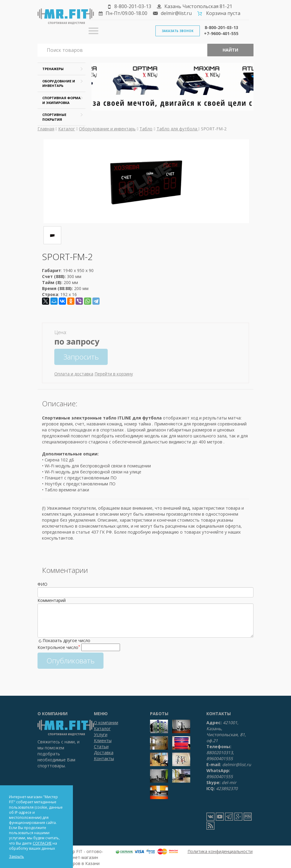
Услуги (101, 735)
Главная (46, 129)
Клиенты (103, 741)
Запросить (81, 357)
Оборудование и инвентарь (107, 129)
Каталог (67, 129)
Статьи (101, 747)
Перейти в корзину (114, 374)
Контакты (104, 758)
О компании (106, 723)
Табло (146, 129)
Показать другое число (66, 640)
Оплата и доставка (74, 374)
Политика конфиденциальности (220, 851)
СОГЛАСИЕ (42, 843)
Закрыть (16, 856)
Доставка (104, 752)
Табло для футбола (177, 129)
